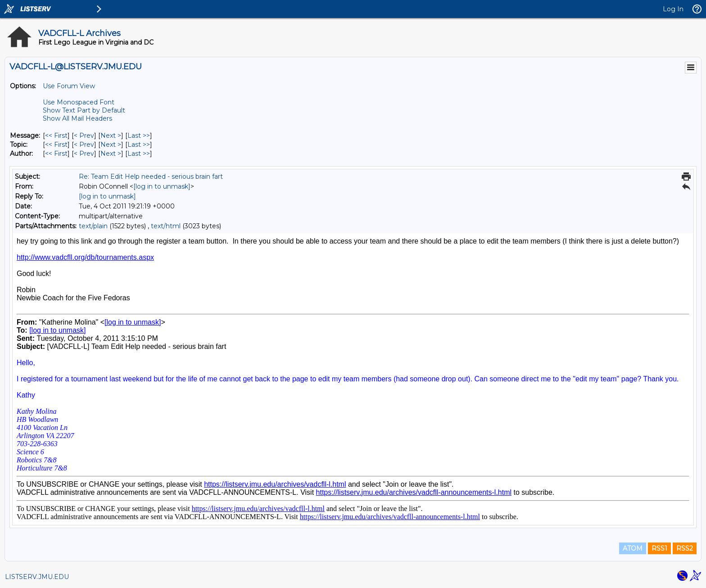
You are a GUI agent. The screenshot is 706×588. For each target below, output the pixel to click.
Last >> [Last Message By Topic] (139, 145)
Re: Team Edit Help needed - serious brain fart (151, 176)
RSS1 (659, 548)
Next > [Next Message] (111, 136)
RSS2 (685, 548)
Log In (673, 9)
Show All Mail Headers (77, 118)
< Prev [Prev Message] (84, 136)
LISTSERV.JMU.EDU (37, 577)
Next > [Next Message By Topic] (111, 145)
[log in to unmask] (162, 186)
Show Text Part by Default (84, 110)
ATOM (633, 548)
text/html (166, 226)
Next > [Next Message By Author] (111, 154)
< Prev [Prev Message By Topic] (84, 145)
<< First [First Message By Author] (56, 154)
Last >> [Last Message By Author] (139, 154)
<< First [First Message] (56, 136)
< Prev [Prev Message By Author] (84, 154)
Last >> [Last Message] (139, 136)
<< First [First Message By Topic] (56, 145)
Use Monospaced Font (79, 102)
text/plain (93, 226)
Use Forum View (69, 86)
